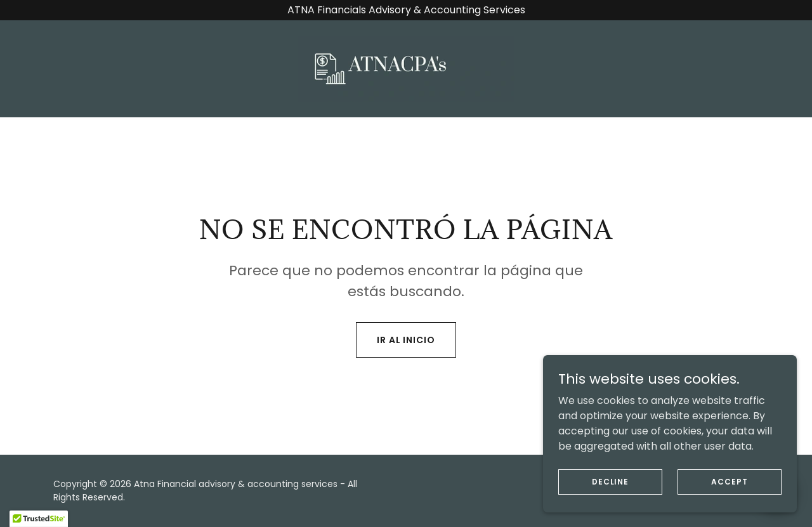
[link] (406, 68)
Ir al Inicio (406, 340)
